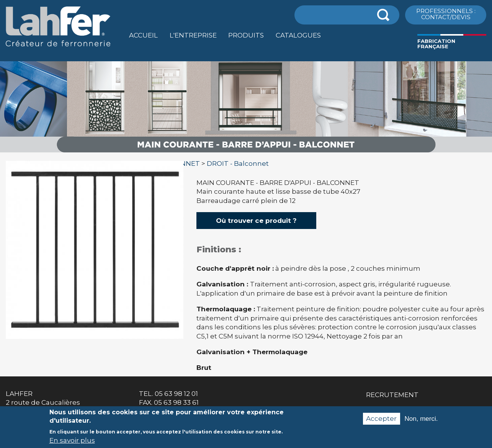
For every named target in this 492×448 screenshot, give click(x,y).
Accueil (143, 35)
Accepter (381, 422)
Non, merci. (421, 423)
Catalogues (298, 35)
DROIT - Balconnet (238, 164)
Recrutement (392, 395)
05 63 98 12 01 (176, 394)
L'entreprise (193, 35)
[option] (246, 153)
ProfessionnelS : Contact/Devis (446, 14)
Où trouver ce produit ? (256, 221)
